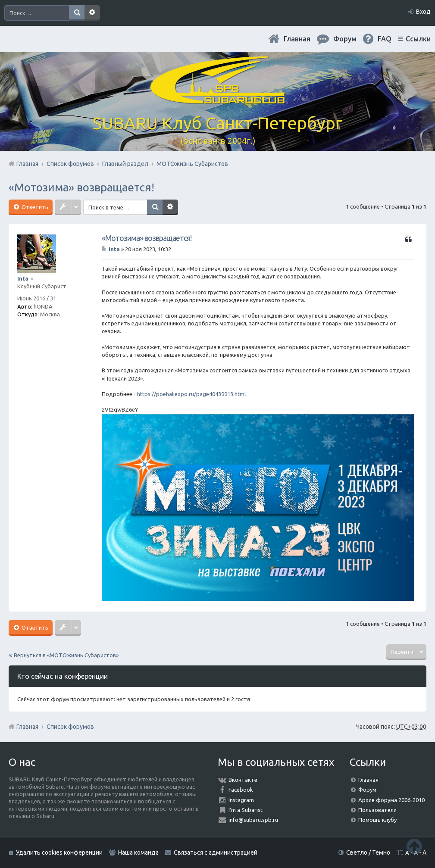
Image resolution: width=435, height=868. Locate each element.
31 (53, 298)
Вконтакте (243, 780)
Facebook (241, 790)
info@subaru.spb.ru (253, 820)
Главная (297, 39)
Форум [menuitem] (345, 39)
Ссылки (418, 39)
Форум (367, 790)
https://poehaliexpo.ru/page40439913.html (191, 394)
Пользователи (377, 810)
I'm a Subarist (246, 810)
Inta (23, 278)
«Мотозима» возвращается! (81, 187)
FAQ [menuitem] (385, 39)
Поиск (77, 13)
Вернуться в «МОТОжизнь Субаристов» (66, 655)
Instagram (241, 800)
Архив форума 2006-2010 (391, 800)
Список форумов (70, 727)
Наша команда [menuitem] (138, 852)
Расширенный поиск (92, 13)
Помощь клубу (377, 820)
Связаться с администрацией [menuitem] (216, 852)
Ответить (34, 207)
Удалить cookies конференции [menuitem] (59, 852)
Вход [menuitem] (423, 12)
